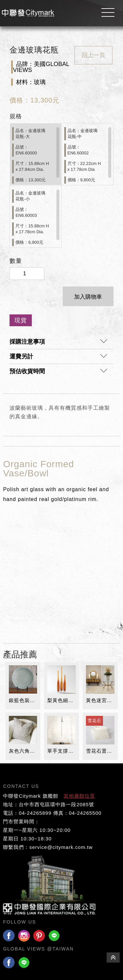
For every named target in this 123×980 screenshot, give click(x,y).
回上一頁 (93, 55)
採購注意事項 (58, 343)
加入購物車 (88, 297)
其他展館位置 (79, 796)
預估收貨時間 (58, 373)
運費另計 (58, 358)
